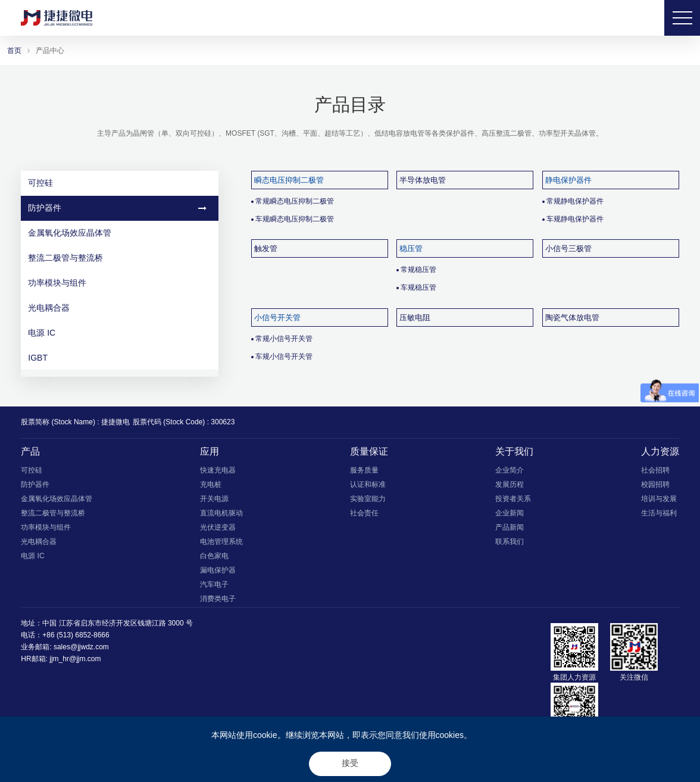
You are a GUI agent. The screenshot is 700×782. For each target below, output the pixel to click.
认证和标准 (368, 484)
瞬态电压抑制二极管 (289, 180)
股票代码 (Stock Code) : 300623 (184, 422)
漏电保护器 (218, 570)
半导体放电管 (423, 180)
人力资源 (660, 451)
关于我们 (514, 451)
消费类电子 (218, 599)
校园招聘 (655, 484)
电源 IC (117, 333)
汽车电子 (214, 584)
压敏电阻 (415, 318)
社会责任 (364, 513)
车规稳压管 (418, 287)
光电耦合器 (117, 308)
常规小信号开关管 (284, 339)
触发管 (266, 248)
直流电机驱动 (221, 513)
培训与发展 (659, 499)
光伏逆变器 (218, 527)
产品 (30, 451)
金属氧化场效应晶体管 (117, 233)
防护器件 (117, 208)
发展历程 (510, 484)
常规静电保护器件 (575, 201)
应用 (210, 451)
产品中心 (50, 51)
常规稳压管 (418, 270)
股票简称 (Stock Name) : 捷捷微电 (75, 422)
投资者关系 (513, 499)
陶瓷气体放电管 (572, 318)
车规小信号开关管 (284, 356)
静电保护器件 (568, 180)
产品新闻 (510, 527)
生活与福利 (659, 513)
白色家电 (214, 556)
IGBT (117, 358)
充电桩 (211, 484)
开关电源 (214, 499)
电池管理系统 (221, 542)
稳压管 (411, 248)
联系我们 (510, 542)
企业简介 (510, 470)
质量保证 (369, 451)
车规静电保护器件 (575, 219)
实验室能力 (368, 499)
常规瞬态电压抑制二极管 (295, 201)
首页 (14, 51)
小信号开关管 (277, 318)
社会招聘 (655, 470)
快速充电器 (218, 470)
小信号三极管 (568, 248)
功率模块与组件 (117, 283)
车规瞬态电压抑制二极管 (295, 219)
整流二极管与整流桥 (117, 258)
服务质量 (364, 470)
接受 (350, 763)
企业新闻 (510, 513)
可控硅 (117, 183)
